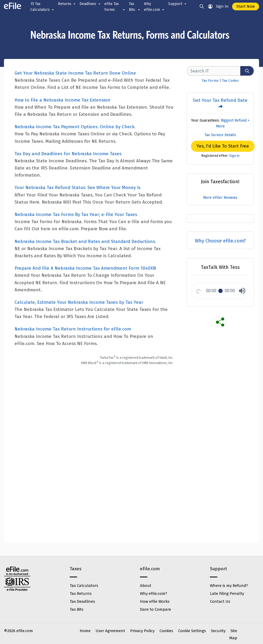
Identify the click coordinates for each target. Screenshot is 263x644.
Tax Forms (210, 80)
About (146, 586)
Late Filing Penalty (227, 594)
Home (85, 631)
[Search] (247, 71)
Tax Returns (81, 594)
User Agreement (110, 631)
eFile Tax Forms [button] (115, 7)
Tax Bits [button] (135, 7)
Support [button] (178, 4)
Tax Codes (230, 80)
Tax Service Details (220, 135)
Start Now (246, 6)
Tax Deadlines (82, 601)
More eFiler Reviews (220, 198)
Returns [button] (67, 4)
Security (218, 631)
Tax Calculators (84, 586)
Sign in (234, 156)
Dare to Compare (156, 609)
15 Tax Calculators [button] (43, 7)
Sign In (222, 6)
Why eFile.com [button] (154, 7)
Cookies (166, 631)
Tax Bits (77, 609)
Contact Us (220, 601)
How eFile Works (155, 601)
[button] (242, 291)
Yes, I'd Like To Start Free (223, 146)
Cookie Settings (192, 631)
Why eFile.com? (154, 594)
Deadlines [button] (90, 4)
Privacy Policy (142, 631)
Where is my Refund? (229, 586)
